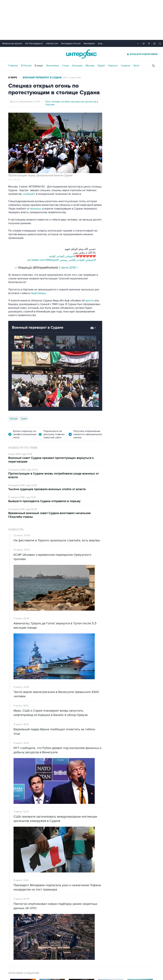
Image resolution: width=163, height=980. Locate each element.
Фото (136, 66)
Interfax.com (52, 43)
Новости (113, 66)
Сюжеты (126, 66)
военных (36, 209)
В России (26, 66)
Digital (101, 66)
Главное (13, 66)
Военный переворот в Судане (42, 78)
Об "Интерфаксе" (34, 43)
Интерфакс (81, 54)
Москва (90, 66)
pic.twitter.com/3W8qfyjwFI (43, 260)
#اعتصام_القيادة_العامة (62, 256)
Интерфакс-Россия (71, 43)
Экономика (52, 66)
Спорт (66, 66)
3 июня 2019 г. (68, 268)
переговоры (38, 293)
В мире (39, 66)
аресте (90, 301)
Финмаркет (89, 43)
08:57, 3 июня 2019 (72, 78)
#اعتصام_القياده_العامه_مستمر (78, 260)
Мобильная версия (12, 43)
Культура (77, 66)
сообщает (29, 194)
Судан (24, 419)
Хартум (14, 419)
